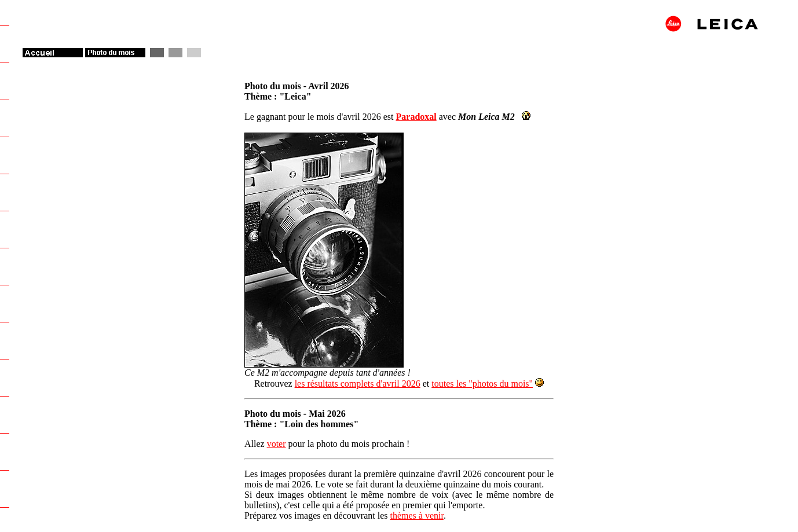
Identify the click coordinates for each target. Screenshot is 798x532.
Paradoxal (416, 117)
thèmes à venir (416, 516)
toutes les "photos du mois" (482, 384)
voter (277, 444)
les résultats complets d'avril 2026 (358, 384)
